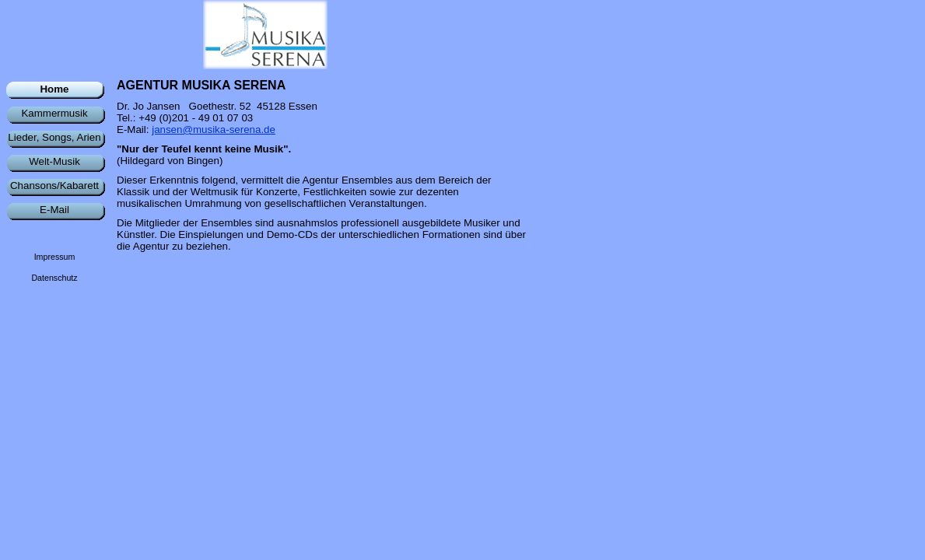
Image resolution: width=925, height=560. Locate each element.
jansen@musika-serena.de (214, 129)
